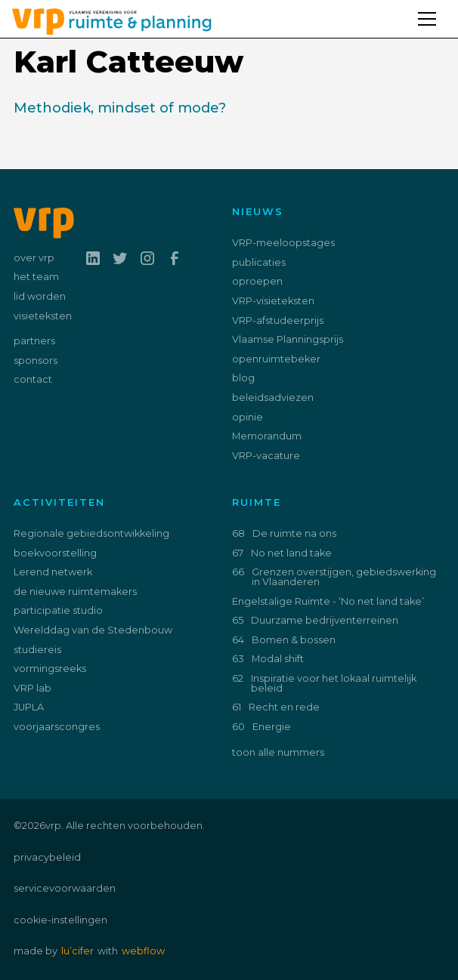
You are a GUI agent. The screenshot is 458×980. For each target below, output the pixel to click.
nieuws (258, 212)
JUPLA (29, 707)
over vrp (34, 258)
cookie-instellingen (60, 920)
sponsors (36, 361)
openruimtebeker (276, 359)
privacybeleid (47, 857)
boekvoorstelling (55, 553)
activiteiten (59, 502)
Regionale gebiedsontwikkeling (91, 533)
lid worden (40, 296)
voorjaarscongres (57, 727)
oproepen (257, 281)
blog (243, 378)
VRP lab (32, 688)
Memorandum (267, 436)
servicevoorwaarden (65, 888)
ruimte (257, 502)
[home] (106, 19)
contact (33, 379)
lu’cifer (77, 951)
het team (36, 277)
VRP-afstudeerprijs (278, 321)
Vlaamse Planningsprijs (288, 339)
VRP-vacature (266, 456)
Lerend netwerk (53, 572)
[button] (433, 12)
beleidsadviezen (273, 398)
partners (34, 341)
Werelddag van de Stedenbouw (93, 630)
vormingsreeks (50, 669)
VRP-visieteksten (273, 301)
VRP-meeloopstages (283, 243)
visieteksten (43, 316)
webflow (143, 951)
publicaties (259, 262)
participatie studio (58, 610)
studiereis (37, 650)
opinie (248, 417)
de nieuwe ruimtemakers (75, 592)
